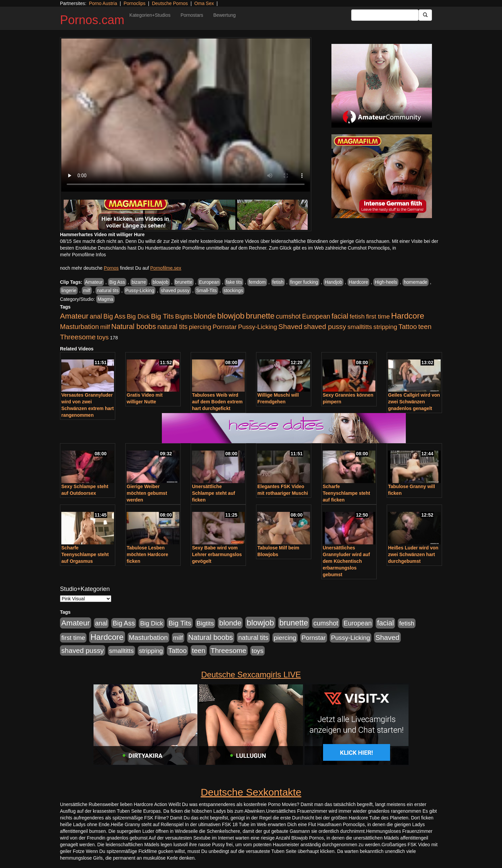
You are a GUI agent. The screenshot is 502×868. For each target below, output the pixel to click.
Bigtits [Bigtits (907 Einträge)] (184, 316)
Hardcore (359, 282)
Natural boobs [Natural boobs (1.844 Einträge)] (134, 327)
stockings (233, 290)
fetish (278, 282)
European (209, 282)
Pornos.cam (92, 20)
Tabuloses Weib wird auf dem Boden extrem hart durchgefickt (217, 402)
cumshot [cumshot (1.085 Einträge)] (288, 316)
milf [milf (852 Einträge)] (105, 327)
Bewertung (224, 15)
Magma (105, 299)
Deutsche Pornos (170, 3)
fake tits (234, 282)
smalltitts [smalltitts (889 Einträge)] (360, 327)
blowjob (160, 282)
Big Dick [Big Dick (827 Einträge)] (138, 316)
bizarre (139, 282)
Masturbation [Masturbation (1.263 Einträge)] (79, 327)
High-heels (386, 282)
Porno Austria (103, 3)
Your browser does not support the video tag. (186, 115)
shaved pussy (175, 290)
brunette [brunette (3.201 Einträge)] (260, 316)
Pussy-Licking (140, 290)
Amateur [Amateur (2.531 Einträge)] (74, 316)
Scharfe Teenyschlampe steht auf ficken (346, 493)
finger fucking (304, 282)
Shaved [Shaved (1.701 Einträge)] (291, 326)
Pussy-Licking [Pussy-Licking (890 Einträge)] (258, 327)
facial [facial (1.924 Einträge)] (340, 316)
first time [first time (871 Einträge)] (378, 316)
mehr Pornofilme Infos (83, 255)
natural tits (108, 290)
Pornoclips (135, 3)
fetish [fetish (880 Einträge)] (357, 316)
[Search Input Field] (385, 15)
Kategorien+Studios (150, 15)
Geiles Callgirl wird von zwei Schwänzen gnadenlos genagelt (414, 402)
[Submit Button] (425, 15)
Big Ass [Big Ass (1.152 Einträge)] (114, 316)
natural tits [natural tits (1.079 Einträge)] (172, 327)
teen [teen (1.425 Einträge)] (425, 326)
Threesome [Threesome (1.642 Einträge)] (78, 337)
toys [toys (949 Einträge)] (103, 337)
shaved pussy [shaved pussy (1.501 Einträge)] (325, 326)
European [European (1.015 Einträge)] (316, 316)
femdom (257, 282)
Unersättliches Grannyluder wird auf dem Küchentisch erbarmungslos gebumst (346, 561)
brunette (184, 282)
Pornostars (192, 15)
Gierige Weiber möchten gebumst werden (147, 493)
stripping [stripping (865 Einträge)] (385, 327)
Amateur (94, 282)
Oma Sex (204, 3)
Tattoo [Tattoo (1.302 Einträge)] (408, 327)
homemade (416, 282)
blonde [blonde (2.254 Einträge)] (205, 316)
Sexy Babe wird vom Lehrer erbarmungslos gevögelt (217, 554)
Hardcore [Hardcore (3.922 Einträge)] (408, 316)
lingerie (69, 290)
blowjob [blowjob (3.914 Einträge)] (231, 316)
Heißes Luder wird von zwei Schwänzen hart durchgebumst (413, 554)
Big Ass (117, 282)
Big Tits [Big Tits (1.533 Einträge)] (162, 316)
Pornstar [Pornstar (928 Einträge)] (225, 327)
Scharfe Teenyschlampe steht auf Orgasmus (85, 554)
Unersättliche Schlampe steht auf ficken (213, 493)
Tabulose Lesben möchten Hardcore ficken (147, 554)
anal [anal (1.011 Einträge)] (96, 316)
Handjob (333, 282)
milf (87, 290)
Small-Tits (206, 290)
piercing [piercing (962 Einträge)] (200, 327)
